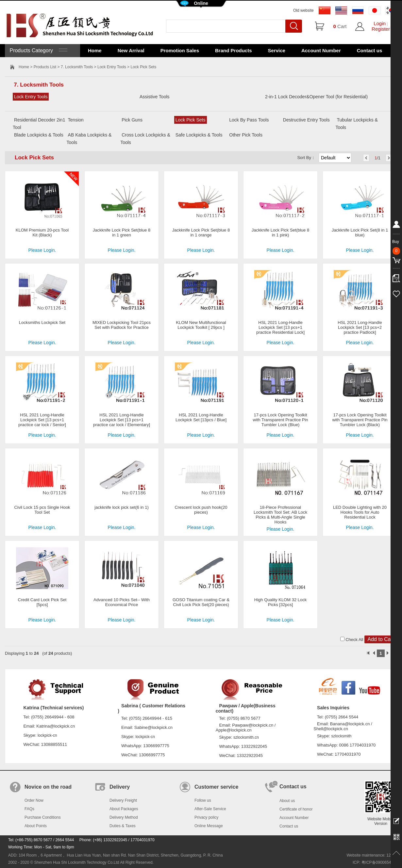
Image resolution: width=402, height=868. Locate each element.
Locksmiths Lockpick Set (42, 322)
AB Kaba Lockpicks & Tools (89, 139)
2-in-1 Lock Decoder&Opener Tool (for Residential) (316, 97)
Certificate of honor (296, 809)
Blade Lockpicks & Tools (39, 135)
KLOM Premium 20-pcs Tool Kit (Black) (42, 233)
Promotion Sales (180, 50)
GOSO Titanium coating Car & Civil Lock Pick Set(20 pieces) (201, 602)
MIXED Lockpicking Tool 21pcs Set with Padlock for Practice (122, 325)
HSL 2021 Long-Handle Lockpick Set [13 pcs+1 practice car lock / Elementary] (122, 420)
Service (277, 50)
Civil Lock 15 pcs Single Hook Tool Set (42, 510)
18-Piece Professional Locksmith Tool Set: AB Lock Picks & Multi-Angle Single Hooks (280, 515)
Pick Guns (132, 120)
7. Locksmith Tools (77, 67)
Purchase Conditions (43, 817)
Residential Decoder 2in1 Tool (39, 124)
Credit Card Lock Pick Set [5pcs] (42, 602)
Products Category (38, 50)
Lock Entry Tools (112, 67)
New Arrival (131, 50)
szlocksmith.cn (246, 737)
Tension (76, 120)
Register (381, 29)
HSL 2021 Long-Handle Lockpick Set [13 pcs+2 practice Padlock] (360, 327)
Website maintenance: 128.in (372, 855)
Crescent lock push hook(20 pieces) (201, 510)
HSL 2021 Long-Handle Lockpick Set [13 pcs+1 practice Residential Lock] (280, 327)
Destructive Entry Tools (306, 120)
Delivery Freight (123, 800)
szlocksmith (341, 736)
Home (95, 50)
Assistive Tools (155, 97)
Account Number (321, 50)
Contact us (370, 50)
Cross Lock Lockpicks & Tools (145, 139)
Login (380, 23)
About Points (36, 826)
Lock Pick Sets (191, 120)
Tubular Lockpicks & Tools (357, 124)
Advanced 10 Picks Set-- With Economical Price (122, 602)
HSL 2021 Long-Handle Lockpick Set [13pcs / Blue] (201, 417)
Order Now (34, 800)
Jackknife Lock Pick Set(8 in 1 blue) (360, 233)
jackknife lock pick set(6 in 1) (121, 507)
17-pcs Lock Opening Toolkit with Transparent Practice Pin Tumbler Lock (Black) (360, 420)
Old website (303, 10)
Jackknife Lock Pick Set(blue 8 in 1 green (122, 233)
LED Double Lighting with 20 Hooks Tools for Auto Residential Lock (360, 512)
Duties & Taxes (123, 826)
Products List (45, 67)
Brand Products (234, 50)
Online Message (209, 826)
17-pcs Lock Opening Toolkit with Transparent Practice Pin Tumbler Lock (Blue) (280, 420)
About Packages (124, 809)
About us (287, 801)
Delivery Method (124, 817)
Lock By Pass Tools (249, 120)
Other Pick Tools (246, 135)
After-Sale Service (210, 809)
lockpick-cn (47, 735)
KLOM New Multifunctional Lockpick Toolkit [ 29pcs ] (201, 325)
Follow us (203, 800)
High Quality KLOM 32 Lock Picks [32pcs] (280, 602)
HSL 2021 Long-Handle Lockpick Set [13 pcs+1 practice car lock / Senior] (42, 420)
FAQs (29, 809)
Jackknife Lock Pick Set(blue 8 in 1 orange (201, 233)
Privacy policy (206, 817)
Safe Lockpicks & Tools (199, 135)
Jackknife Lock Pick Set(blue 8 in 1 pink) (280, 233)
